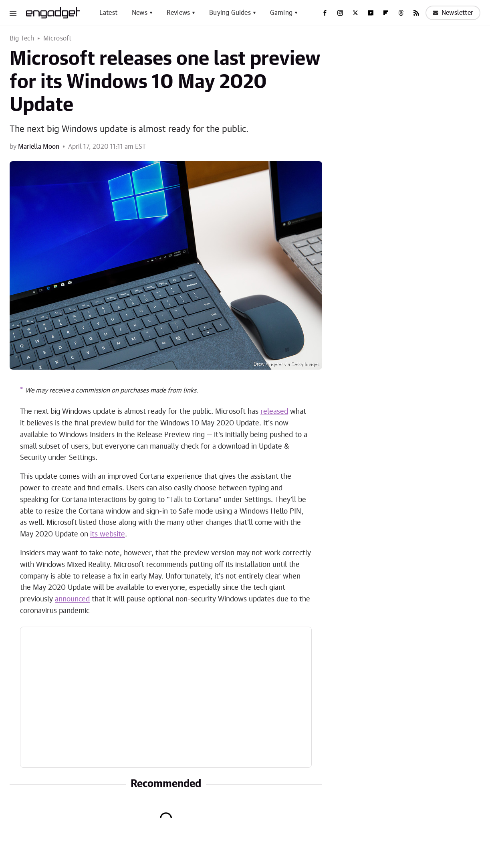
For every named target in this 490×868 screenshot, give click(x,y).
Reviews (178, 13)
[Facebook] (325, 13)
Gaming (281, 13)
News (140, 13)
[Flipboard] (386, 13)
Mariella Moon (39, 147)
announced (72, 599)
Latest (108, 13)
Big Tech (22, 38)
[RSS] (416, 13)
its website (108, 534)
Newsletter (453, 13)
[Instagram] (340, 13)
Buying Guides (230, 13)
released (274, 412)
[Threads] (401, 13)
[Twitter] (355, 13)
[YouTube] (371, 13)
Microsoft (57, 38)
